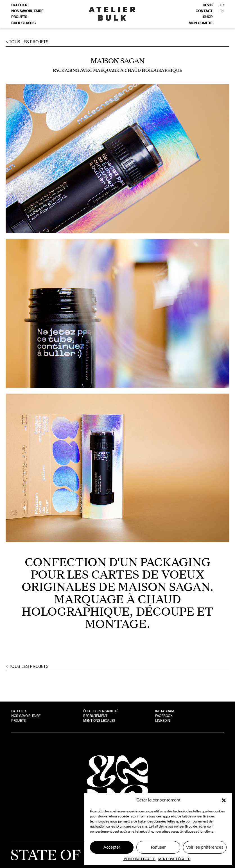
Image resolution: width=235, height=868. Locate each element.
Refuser (158, 847)
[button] (224, 800)
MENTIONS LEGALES (139, 859)
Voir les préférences (205, 847)
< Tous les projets (27, 42)
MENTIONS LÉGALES (174, 859)
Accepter (112, 847)
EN (222, 11)
